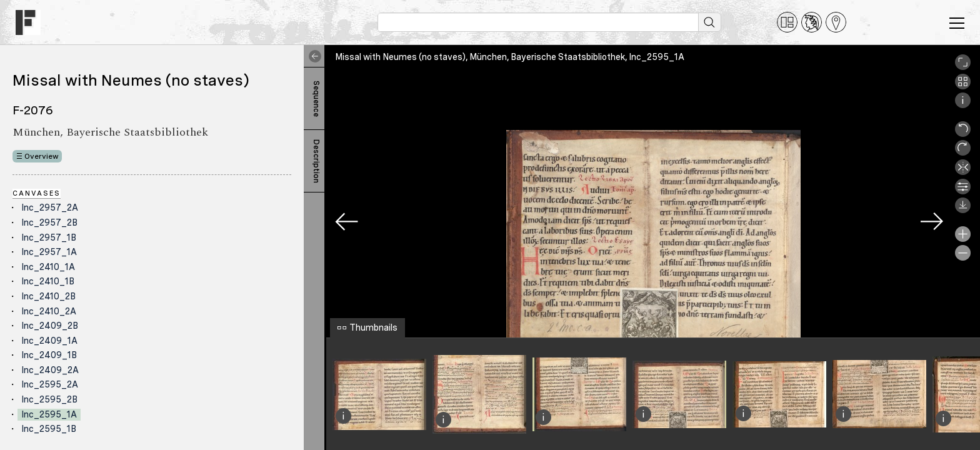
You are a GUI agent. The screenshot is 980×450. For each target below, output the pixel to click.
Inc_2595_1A (49, 414)
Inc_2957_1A (49, 252)
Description (316, 161)
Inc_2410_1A (48, 267)
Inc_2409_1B (49, 355)
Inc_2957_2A (50, 207)
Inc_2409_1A (49, 341)
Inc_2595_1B (49, 429)
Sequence (316, 99)
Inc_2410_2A (49, 311)
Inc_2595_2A (50, 384)
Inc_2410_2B (48, 296)
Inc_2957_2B (49, 222)
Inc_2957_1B (49, 237)
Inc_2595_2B (49, 399)
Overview (42, 156)
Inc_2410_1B (48, 281)
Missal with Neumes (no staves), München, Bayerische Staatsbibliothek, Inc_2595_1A (510, 57)
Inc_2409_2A (50, 370)
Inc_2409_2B (50, 326)
